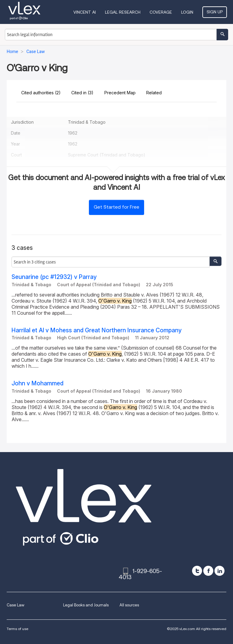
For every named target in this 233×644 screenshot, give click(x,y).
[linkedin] (219, 571)
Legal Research (123, 12)
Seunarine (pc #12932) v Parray (54, 277)
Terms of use (17, 629)
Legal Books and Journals (86, 605)
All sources (129, 605)
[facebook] (208, 571)
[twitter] (197, 571)
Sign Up (215, 12)
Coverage (161, 12)
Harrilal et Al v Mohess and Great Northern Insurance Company (97, 330)
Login (187, 12)
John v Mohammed (37, 383)
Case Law (15, 605)
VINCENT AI (85, 12)
